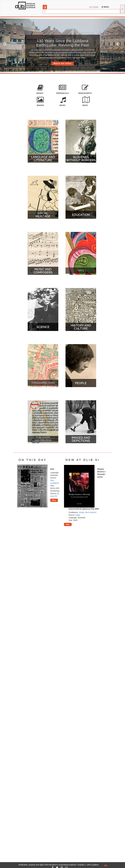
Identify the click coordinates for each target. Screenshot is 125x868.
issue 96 (54, 496)
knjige (78, 515)
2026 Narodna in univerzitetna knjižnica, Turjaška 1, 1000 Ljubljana (72, 865)
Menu (105, 7)
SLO (91, 7)
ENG (96, 7)
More (54, 500)
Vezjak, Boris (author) (88, 512)
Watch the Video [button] (63, 63)
